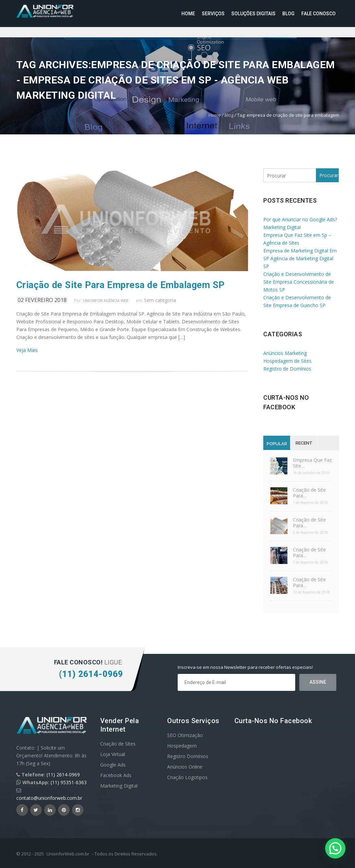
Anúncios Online (185, 767)
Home (188, 14)
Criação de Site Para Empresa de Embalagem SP (121, 285)
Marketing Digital (119, 786)
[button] (335, 848)
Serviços (213, 14)
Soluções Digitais (253, 14)
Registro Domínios (188, 756)
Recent (304, 443)
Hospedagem (182, 746)
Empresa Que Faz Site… (312, 463)
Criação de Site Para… (309, 493)
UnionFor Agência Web (106, 300)
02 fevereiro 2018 (42, 300)
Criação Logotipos (187, 777)
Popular (277, 444)
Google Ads (113, 765)
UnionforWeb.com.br (68, 854)
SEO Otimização (185, 735)
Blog (288, 14)
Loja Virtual (113, 754)
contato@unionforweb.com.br (49, 798)
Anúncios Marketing (285, 353)
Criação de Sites (118, 744)
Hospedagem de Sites (287, 361)
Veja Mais (27, 350)
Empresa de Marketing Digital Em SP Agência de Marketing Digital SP (300, 258)
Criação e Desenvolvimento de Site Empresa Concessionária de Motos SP (299, 282)
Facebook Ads (116, 775)
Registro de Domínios (287, 369)
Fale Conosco (318, 14)
